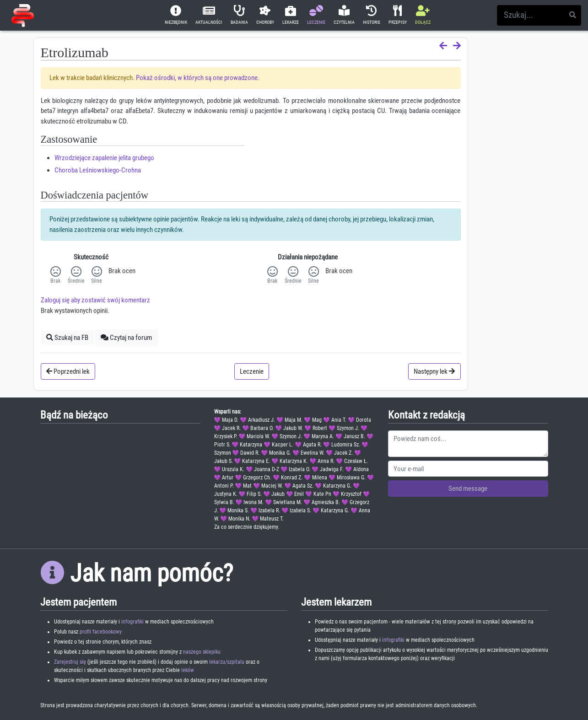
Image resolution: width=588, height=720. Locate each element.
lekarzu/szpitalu (227, 662)
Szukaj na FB (67, 338)
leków (188, 670)
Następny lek (434, 371)
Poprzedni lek (68, 371)
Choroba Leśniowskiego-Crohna (98, 170)
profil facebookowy (101, 632)
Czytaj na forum (126, 338)
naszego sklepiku (202, 652)
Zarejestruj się (70, 662)
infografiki (132, 622)
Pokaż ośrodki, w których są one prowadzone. (198, 78)
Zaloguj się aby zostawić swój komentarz (95, 300)
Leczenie (252, 371)
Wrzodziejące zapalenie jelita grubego (104, 158)
